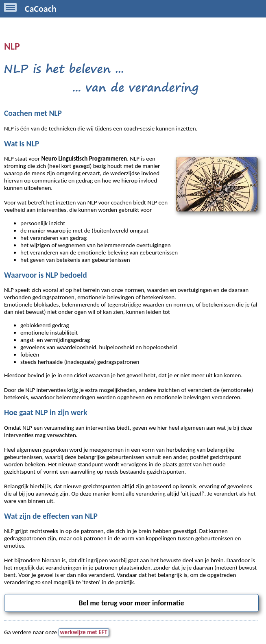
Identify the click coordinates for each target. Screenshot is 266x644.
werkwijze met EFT (84, 632)
